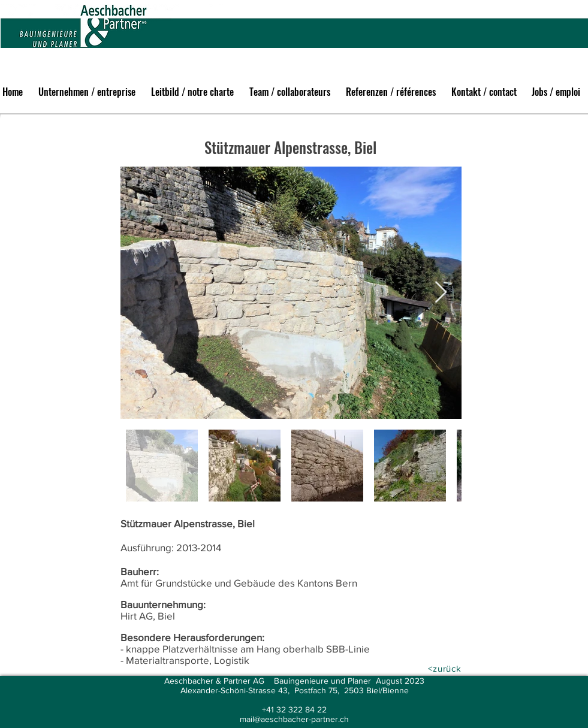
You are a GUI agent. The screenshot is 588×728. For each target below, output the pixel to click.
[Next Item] (441, 293)
